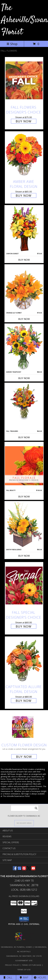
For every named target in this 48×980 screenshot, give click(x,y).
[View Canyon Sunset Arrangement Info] (24, 229)
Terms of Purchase (32, 965)
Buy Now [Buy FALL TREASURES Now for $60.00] (24, 437)
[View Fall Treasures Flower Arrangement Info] (24, 401)
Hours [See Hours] (40, 977)
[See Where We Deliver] (24, 823)
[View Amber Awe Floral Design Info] (24, 155)
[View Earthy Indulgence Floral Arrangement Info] (24, 525)
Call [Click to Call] (8, 977)
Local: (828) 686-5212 (24, 890)
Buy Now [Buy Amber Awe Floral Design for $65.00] (24, 195)
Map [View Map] (24, 977)
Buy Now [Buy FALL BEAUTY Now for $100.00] (24, 497)
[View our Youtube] (33, 869)
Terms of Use (24, 970)
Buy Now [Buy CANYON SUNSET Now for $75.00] (24, 260)
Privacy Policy (12, 965)
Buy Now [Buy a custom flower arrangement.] (24, 757)
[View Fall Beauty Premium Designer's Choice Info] (24, 466)
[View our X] (29, 869)
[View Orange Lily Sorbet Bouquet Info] (24, 288)
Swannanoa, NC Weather (19, 956)
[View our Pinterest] (24, 869)
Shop (12, 44)
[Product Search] (25, 808)
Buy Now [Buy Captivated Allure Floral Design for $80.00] (24, 701)
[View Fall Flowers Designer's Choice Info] (24, 80)
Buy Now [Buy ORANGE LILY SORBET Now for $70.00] (24, 319)
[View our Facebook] (15, 869)
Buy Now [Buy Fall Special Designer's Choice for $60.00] (24, 626)
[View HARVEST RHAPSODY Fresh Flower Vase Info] (24, 347)
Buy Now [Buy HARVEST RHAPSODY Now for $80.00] (24, 378)
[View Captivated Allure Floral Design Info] (24, 660)
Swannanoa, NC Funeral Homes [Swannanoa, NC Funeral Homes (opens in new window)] (17, 947)
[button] (24, 919)
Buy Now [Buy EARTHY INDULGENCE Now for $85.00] (24, 556)
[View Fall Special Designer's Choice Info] (24, 585)
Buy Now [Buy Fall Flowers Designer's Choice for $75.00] (24, 121)
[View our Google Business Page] (19, 869)
